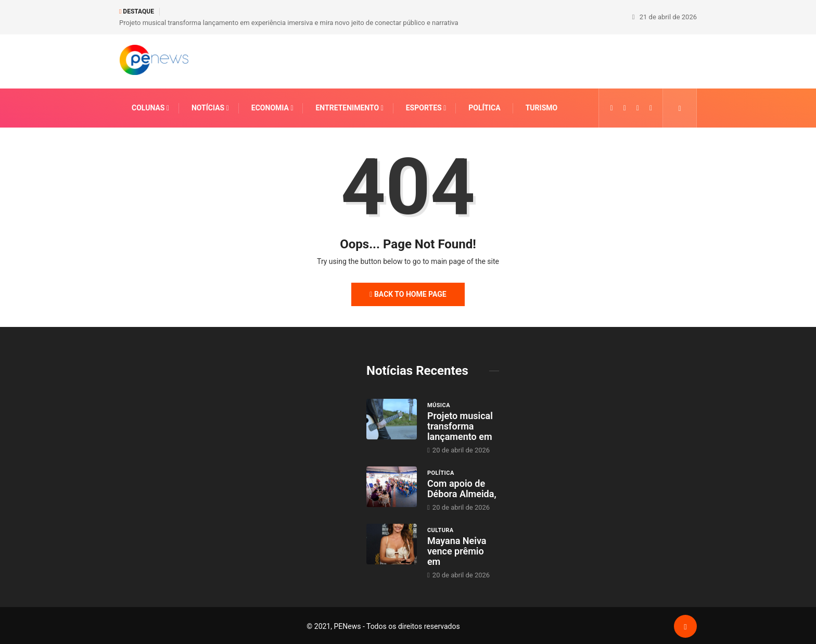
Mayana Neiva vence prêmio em (457, 550)
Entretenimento (347, 106)
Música (439, 404)
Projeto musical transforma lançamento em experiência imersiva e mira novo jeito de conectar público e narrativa (289, 22)
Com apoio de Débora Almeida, (462, 487)
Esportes (424, 106)
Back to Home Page (408, 293)
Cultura (441, 529)
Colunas (148, 106)
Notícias (208, 106)
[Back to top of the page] (685, 625)
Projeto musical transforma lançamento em (460, 425)
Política (484, 106)
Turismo (542, 106)
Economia (270, 106)
